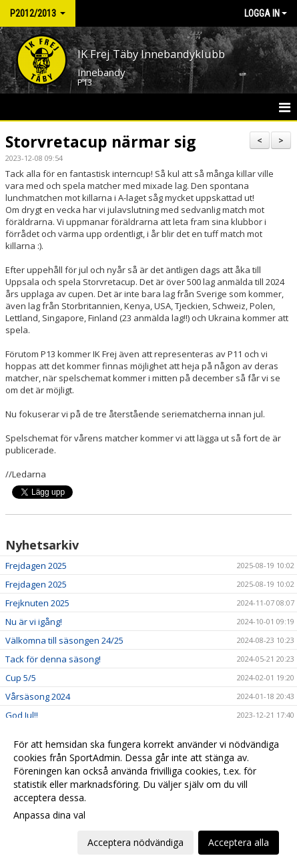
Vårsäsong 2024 (38, 696)
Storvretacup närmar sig (101, 142)
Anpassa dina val (49, 815)
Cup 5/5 (21, 678)
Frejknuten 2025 (37, 603)
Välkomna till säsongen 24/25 (64, 640)
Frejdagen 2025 (36, 566)
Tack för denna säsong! (53, 659)
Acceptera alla (239, 842)
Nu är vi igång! (34, 622)
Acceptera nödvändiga (135, 842)
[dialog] (148, 793)
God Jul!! (22, 715)
